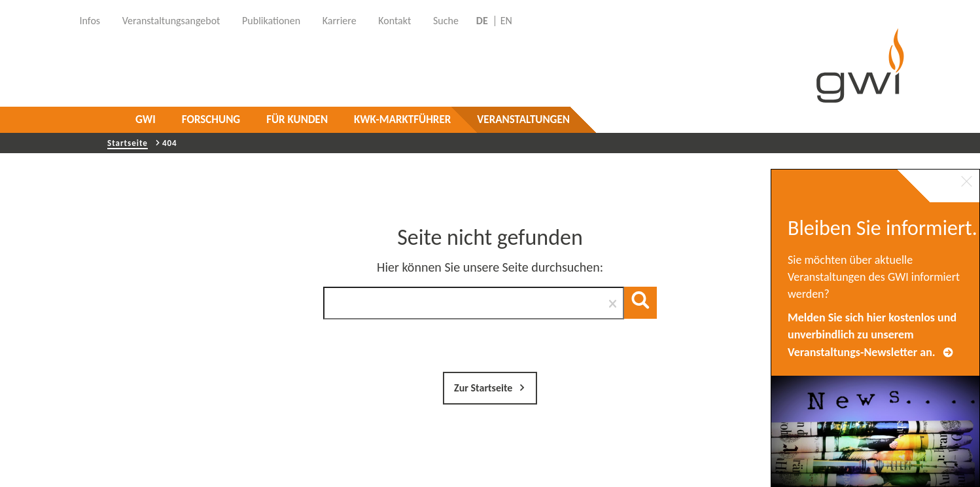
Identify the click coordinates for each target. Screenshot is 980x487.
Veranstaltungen (523, 119)
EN (506, 21)
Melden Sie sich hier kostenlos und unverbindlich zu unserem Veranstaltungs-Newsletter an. (872, 335)
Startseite (128, 143)
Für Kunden (297, 119)
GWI (146, 119)
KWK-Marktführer (402, 119)
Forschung (211, 119)
